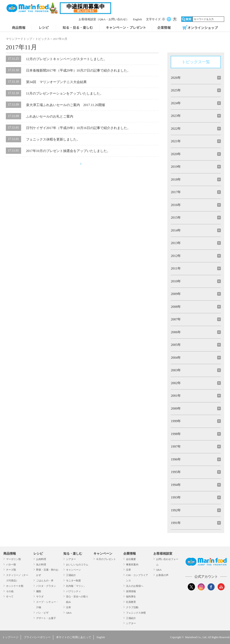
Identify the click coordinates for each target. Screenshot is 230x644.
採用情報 (131, 591)
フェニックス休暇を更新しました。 (53, 139)
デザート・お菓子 (46, 618)
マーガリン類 (13, 559)
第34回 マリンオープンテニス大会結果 (56, 82)
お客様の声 (162, 575)
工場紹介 (71, 575)
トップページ (10, 637)
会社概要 (131, 559)
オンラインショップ (200, 28)
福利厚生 (131, 596)
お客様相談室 (104, 19)
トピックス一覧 (196, 62)
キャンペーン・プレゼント (126, 28)
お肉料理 (41, 559)
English (137, 19)
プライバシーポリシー (37, 637)
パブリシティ (73, 591)
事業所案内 (132, 565)
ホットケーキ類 (15, 586)
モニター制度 (73, 581)
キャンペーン (73, 570)
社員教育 (131, 602)
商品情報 (19, 28)
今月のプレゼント (106, 559)
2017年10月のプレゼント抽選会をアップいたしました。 (68, 151)
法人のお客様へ (135, 586)
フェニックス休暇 (136, 613)
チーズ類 (11, 570)
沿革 (69, 607)
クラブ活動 (132, 607)
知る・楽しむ (73, 554)
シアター (71, 559)
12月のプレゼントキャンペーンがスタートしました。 (66, 59)
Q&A (69, 613)
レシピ (44, 28)
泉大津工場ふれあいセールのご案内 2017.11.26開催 (66, 105)
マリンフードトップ (19, 39)
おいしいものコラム (77, 565)
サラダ (40, 596)
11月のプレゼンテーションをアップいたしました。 (65, 93)
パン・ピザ (42, 613)
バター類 (11, 565)
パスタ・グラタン (46, 586)
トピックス (43, 39)
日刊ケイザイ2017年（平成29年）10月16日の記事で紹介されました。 (78, 128)
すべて (10, 596)
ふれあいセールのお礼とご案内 (50, 116)
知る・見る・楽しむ (78, 28)
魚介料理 (41, 565)
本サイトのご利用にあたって (74, 637)
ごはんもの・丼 (45, 581)
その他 (10, 591)
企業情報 (164, 28)
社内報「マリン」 (76, 586)
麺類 (39, 591)
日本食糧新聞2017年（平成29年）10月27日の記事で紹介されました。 (78, 70)
